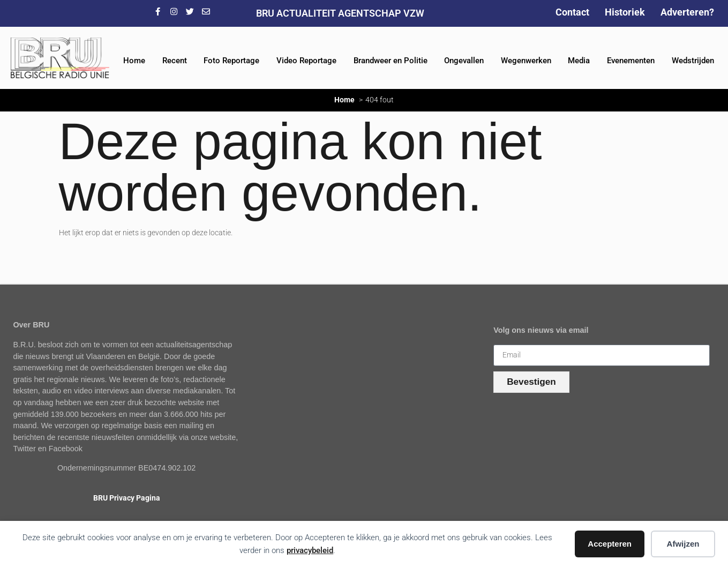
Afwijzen (683, 544)
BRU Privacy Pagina (127, 498)
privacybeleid (310, 550)
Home (134, 61)
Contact (572, 12)
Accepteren (610, 544)
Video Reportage (306, 61)
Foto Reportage (231, 61)
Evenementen (631, 61)
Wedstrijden (693, 61)
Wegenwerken (526, 61)
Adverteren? (687, 12)
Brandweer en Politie (391, 61)
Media (579, 61)
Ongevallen (464, 61)
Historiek (625, 12)
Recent (175, 61)
